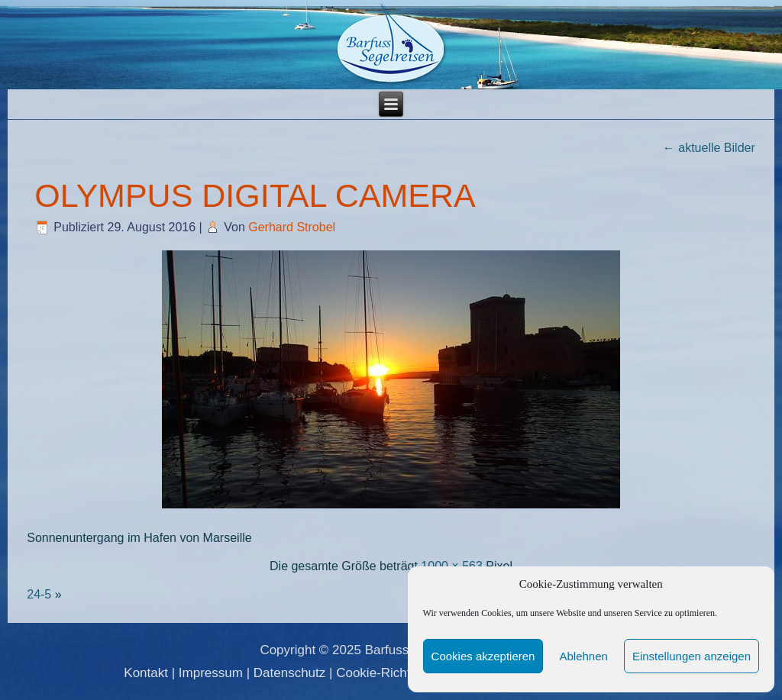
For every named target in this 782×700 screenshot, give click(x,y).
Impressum (211, 673)
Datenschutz (290, 673)
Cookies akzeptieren (483, 656)
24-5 (39, 594)
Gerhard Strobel (292, 227)
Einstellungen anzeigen (692, 656)
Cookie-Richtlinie (385, 673)
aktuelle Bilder (709, 148)
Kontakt (146, 673)
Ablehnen (583, 656)
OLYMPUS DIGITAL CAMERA (255, 195)
